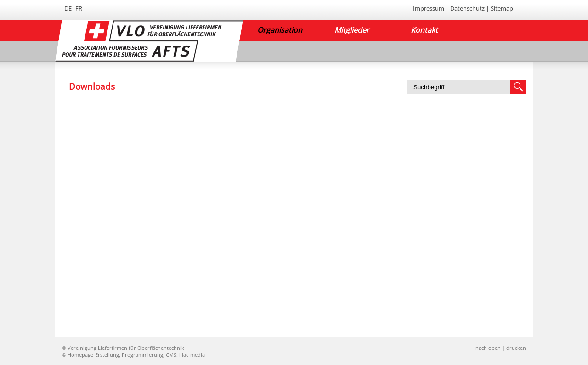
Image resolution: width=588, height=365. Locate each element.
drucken (516, 348)
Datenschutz (467, 8)
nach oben (488, 348)
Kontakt (424, 30)
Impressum (429, 8)
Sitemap (502, 8)
